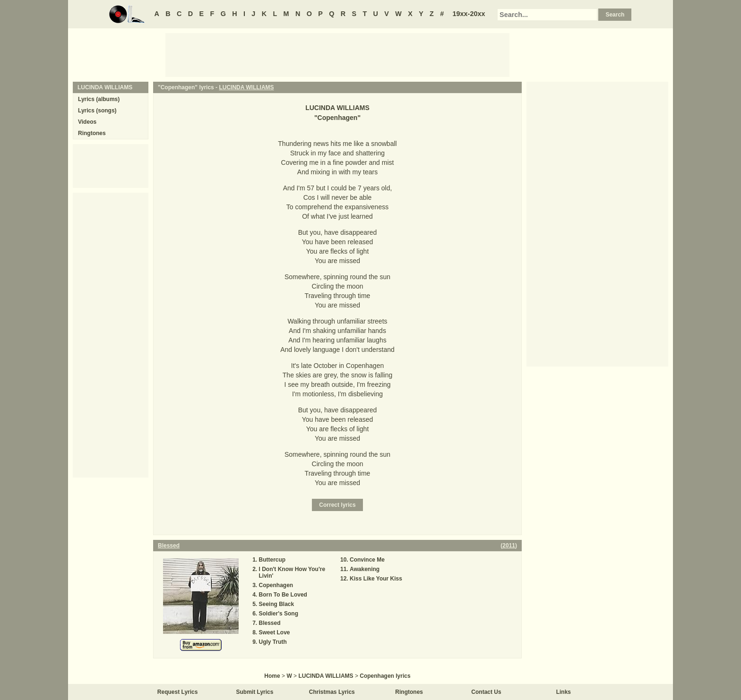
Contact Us (486, 692)
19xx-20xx (469, 14)
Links (564, 692)
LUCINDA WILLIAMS (246, 87)
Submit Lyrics (255, 692)
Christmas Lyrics (332, 692)
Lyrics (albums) (99, 99)
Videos (87, 122)
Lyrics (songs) (97, 111)
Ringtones (92, 133)
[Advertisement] (337, 54)
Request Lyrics (178, 692)
